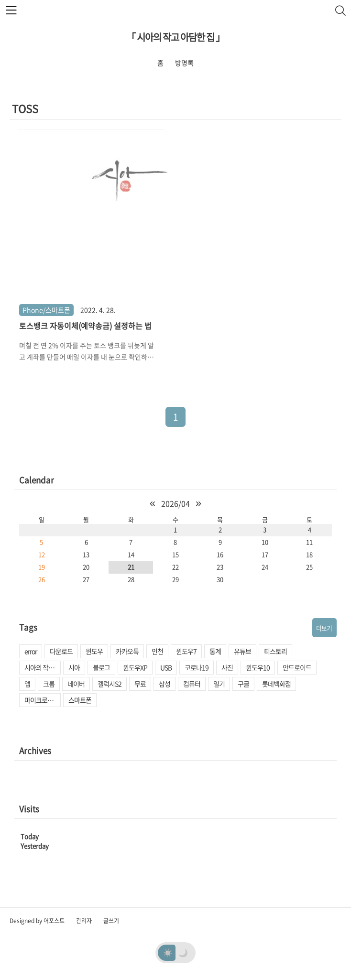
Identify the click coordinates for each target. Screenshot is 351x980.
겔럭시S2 (110, 684)
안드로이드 (297, 667)
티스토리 (275, 651)
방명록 (184, 63)
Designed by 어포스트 (37, 921)
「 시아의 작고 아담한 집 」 (175, 37)
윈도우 (94, 651)
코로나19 (197, 667)
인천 (157, 651)
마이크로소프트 (43, 700)
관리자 (84, 921)
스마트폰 (80, 700)
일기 (219, 684)
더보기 (324, 628)
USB (166, 667)
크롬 (49, 684)
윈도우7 (186, 651)
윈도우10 (258, 667)
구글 (243, 684)
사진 (227, 667)
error (31, 651)
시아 (74, 667)
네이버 (76, 684)
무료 (140, 684)
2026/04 (175, 503)
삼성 (165, 684)
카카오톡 (127, 651)
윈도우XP (135, 667)
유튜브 (242, 651)
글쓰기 (111, 921)
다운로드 (61, 651)
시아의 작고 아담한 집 (43, 667)
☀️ (168, 952)
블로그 (101, 667)
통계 (215, 651)
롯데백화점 (276, 684)
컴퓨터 (192, 684)
